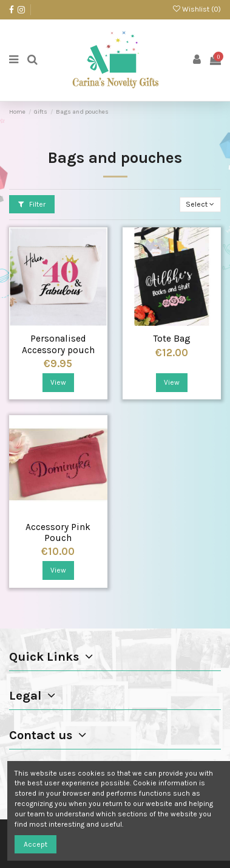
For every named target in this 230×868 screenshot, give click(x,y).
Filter (32, 204)
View (58, 382)
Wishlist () (197, 9)
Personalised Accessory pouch (58, 344)
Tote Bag (172, 339)
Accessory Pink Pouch (58, 533)
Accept (36, 844)
